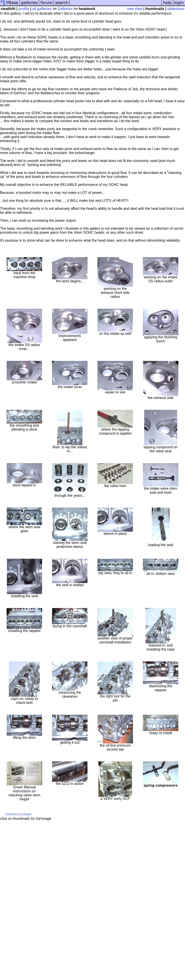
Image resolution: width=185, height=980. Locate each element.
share (27, 814)
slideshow (176, 9)
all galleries (42, 9)
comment (12, 814)
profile (24, 9)
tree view (135, 9)
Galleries (65, 9)
